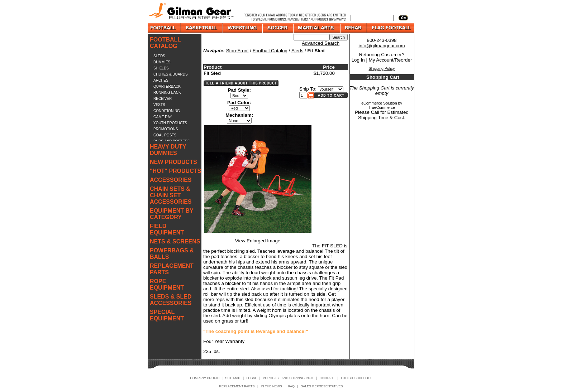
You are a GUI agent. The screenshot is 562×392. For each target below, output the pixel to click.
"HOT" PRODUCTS (175, 171)
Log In (358, 60)
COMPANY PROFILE (205, 378)
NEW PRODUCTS (173, 162)
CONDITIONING (167, 111)
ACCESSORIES (171, 180)
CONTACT (327, 378)
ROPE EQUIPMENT (167, 284)
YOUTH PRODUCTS (170, 123)
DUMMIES (162, 62)
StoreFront (237, 51)
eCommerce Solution (379, 103)
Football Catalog (270, 51)
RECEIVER (163, 99)
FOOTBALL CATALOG (165, 43)
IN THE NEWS (272, 386)
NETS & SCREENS (175, 241)
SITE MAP (233, 378)
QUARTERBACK (167, 86)
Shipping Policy (382, 68)
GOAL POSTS (165, 135)
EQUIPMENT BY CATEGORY (172, 214)
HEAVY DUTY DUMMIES (168, 150)
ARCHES (161, 80)
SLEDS (159, 56)
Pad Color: (239, 103)
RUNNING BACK (167, 93)
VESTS (159, 105)
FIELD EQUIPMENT (167, 229)
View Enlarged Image (258, 241)
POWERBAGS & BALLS (172, 254)
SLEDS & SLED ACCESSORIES (171, 300)
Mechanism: (239, 115)
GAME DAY (163, 117)
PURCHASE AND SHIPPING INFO (288, 378)
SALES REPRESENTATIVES (322, 386)
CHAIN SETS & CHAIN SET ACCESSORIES (171, 195)
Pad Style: (239, 90)
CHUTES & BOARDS (171, 74)
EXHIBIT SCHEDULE (356, 378)
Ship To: (308, 89)
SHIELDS (161, 68)
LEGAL (251, 378)
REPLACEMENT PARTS (172, 269)
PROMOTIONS (166, 129)
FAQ (291, 386)
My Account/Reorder (390, 60)
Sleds (297, 51)
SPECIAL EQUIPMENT (167, 315)
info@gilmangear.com (382, 46)
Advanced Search (321, 43)
